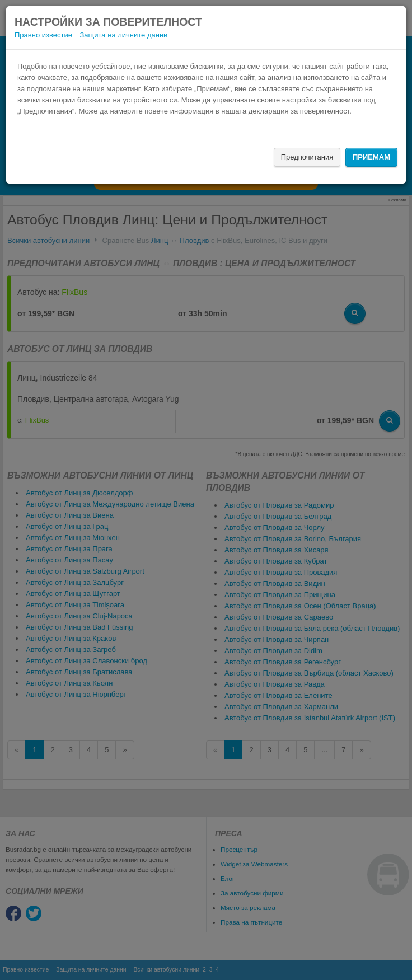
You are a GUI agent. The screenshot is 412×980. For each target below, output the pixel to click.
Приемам (371, 157)
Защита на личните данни (124, 35)
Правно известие (43, 35)
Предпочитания (307, 157)
